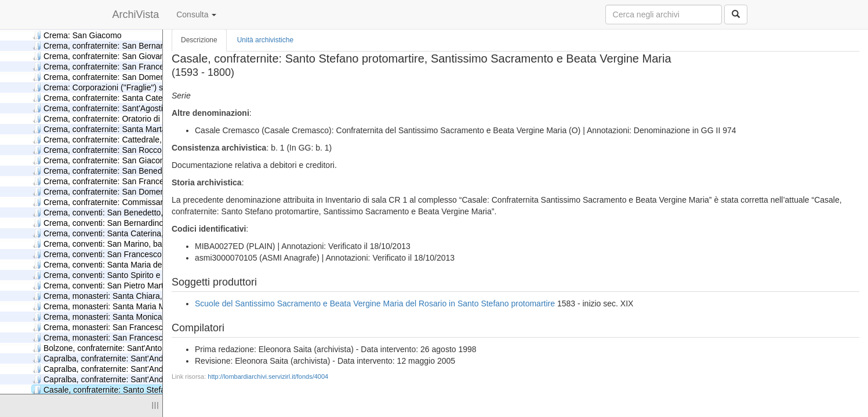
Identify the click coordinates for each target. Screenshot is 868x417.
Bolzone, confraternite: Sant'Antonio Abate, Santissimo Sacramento (159, 348)
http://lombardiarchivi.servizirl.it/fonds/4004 (268, 376)
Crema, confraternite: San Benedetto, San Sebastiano (135, 171)
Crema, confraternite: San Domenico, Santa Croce (129, 77)
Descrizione (199, 40)
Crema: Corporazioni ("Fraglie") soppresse (115, 87)
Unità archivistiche (265, 40)
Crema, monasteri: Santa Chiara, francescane (121, 296)
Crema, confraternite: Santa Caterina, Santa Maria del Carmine (151, 98)
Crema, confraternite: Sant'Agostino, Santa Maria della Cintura (150, 108)
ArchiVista (136, 14)
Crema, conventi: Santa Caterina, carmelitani (119, 233)
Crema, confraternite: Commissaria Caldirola (118, 202)
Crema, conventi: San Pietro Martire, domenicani (126, 285)
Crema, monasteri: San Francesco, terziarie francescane (140, 337)
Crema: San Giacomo (77, 35)
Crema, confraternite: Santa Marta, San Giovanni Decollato (144, 129)
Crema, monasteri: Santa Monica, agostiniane (120, 317)
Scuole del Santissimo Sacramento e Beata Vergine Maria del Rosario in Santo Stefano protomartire (375, 303)
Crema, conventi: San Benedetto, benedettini (119, 212)
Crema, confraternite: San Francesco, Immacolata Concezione (150, 66)
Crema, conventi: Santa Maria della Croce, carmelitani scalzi (146, 264)
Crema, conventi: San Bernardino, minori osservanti (131, 223)
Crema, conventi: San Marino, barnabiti (108, 244)
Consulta (196, 14)
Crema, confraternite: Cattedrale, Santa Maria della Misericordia (153, 139)
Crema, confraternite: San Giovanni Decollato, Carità (133, 56)
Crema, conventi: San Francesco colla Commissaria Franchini (149, 254)
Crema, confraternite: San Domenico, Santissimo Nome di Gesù (153, 191)
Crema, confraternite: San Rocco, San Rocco (119, 150)
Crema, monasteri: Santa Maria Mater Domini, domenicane (144, 306)
